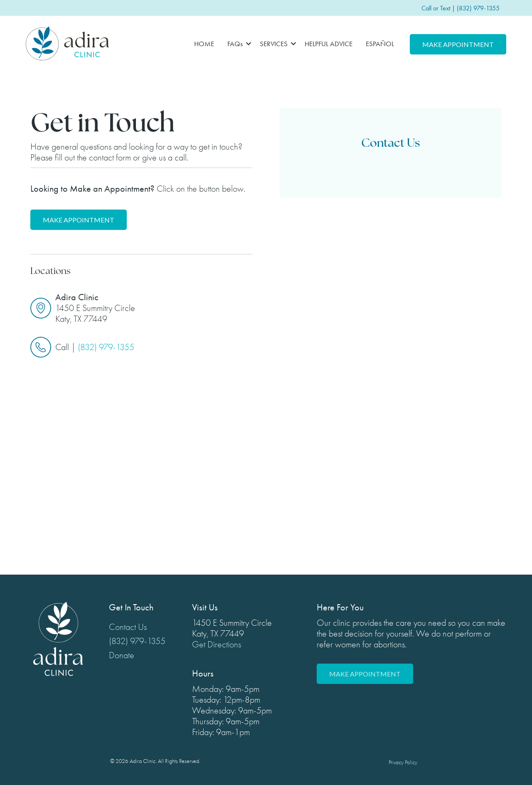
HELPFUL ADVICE (329, 44)
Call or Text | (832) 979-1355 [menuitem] (461, 8)
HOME (204, 44)
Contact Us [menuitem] (128, 627)
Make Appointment (458, 44)
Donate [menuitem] (122, 655)
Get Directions (217, 644)
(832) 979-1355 (106, 347)
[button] (237, 44)
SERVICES (274, 44)
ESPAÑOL (380, 44)
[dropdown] (237, 44)
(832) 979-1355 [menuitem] (137, 641)
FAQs (235, 44)
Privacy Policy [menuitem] (403, 762)
